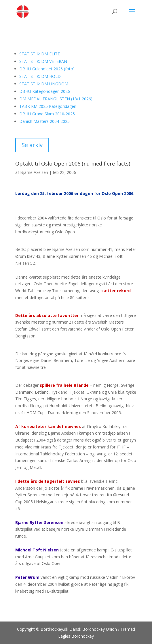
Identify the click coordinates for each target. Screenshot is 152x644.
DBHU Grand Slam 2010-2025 (47, 114)
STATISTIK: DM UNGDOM (44, 84)
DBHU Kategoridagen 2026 (45, 91)
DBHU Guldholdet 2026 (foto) (47, 69)
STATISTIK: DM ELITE (40, 54)
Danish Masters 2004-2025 (44, 121)
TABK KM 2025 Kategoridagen (48, 106)
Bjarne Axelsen (34, 172)
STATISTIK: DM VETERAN (43, 61)
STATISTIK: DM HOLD (40, 76)
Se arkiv (32, 145)
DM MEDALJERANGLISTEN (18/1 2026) (56, 99)
